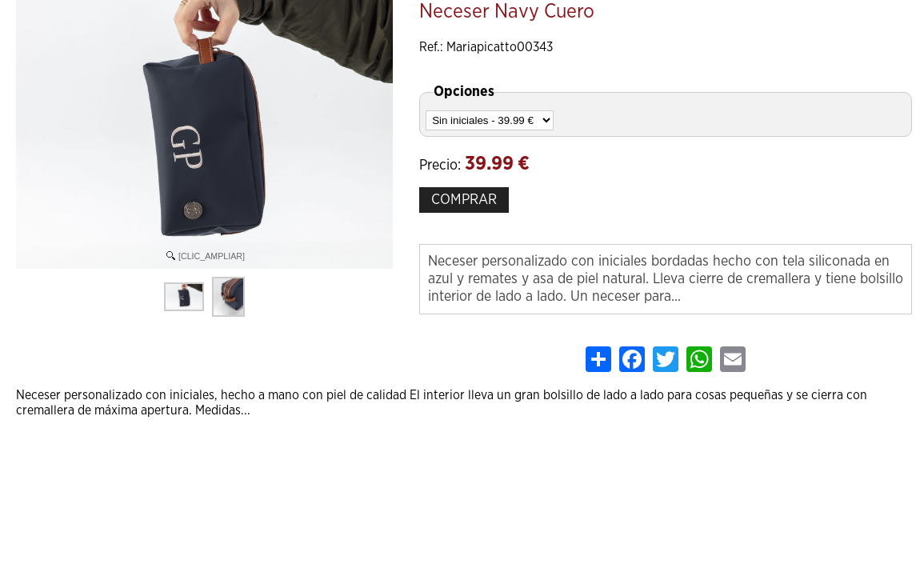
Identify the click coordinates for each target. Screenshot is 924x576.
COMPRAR (464, 200)
